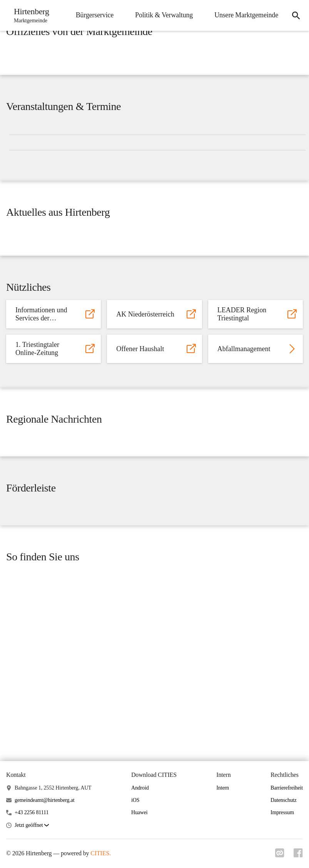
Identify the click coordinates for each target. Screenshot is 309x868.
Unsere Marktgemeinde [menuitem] (246, 15)
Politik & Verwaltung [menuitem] (164, 15)
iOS (135, 800)
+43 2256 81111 (32, 812)
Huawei (139, 812)
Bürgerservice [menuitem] (95, 15)
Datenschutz (284, 800)
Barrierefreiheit (287, 788)
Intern (223, 788)
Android (140, 788)
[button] (32, 826)
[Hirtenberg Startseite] (29, 15)
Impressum (282, 812)
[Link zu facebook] (298, 855)
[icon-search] (296, 15)
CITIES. (101, 853)
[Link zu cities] (280, 855)
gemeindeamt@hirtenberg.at (45, 800)
